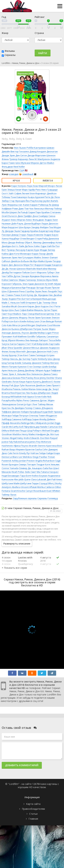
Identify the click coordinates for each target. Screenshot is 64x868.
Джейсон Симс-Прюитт (48, 385)
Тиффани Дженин (11, 412)
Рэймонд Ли (45, 205)
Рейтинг (40, 17)
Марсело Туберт (46, 272)
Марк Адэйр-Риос (31, 190)
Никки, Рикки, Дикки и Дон (26, 63)
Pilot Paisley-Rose (30, 378)
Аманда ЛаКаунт (39, 340)
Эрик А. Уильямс (17, 374)
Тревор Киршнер (19, 159)
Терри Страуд (39, 483)
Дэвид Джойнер (26, 370)
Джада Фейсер (16, 242)
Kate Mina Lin (14, 325)
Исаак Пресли (52, 288)
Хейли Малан (29, 389)
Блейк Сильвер (23, 363)
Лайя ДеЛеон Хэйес (29, 246)
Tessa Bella (55, 340)
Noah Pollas (18, 472)
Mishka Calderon (46, 487)
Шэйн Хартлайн (51, 344)
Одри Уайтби (48, 246)
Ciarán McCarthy (10, 427)
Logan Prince (52, 333)
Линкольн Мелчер (44, 209)
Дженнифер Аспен (52, 242)
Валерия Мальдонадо (44, 299)
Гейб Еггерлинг (28, 303)
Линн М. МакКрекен (39, 159)
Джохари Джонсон (36, 351)
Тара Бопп (26, 476)
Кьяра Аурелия (36, 197)
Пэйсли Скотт (29, 272)
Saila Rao (48, 468)
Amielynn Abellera (11, 487)
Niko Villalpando (39, 423)
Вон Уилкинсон (35, 374)
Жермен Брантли (25, 449)
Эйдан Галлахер (27, 280)
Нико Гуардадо (49, 190)
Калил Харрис (30, 205)
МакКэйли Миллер (46, 269)
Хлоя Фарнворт (38, 193)
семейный (28, 174)
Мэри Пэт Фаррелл (34, 265)
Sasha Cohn (41, 449)
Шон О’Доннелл (10, 291)
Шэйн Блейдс (49, 367)
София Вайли (27, 310)
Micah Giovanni (19, 306)
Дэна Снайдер (40, 216)
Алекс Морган (18, 220)
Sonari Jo (22, 404)
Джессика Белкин (11, 378)
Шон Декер (54, 359)
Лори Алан (33, 186)
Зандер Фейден (40, 227)
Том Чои (29, 209)
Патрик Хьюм (41, 329)
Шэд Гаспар (8, 363)
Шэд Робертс (34, 431)
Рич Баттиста (25, 299)
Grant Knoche (18, 491)
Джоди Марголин (37, 155)
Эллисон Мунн (44, 280)
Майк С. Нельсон (11, 303)
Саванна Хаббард (22, 419)
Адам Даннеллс (36, 284)
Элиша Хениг (14, 190)
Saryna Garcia (9, 344)
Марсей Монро (47, 186)
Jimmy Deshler (47, 378)
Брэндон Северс (18, 464)
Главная (33, 819)
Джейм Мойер (37, 333)
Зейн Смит (30, 472)
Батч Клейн (20, 321)
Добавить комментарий (22, 765)
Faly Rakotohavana (19, 442)
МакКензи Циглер (44, 314)
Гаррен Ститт (24, 344)
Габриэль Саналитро (47, 336)
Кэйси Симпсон (10, 280)
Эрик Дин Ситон (18, 155)
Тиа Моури (55, 227)
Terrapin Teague (36, 464)
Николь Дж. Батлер (20, 359)
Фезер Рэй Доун (10, 385)
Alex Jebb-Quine (22, 479)
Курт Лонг (32, 404)
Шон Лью (14, 310)
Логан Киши (19, 382)
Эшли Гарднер (22, 231)
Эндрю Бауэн (51, 235)
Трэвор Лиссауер (16, 250)
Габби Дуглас (14, 276)
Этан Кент (23, 355)
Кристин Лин (23, 393)
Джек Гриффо (25, 216)
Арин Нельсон (9, 370)
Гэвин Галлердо (38, 355)
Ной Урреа (28, 397)
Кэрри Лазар (39, 254)
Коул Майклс (15, 314)
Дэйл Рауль (17, 224)
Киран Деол (34, 306)
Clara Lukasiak (39, 479)
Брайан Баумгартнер (42, 231)
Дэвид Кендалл (38, 151)
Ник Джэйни (55, 295)
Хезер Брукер (9, 355)
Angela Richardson (45, 461)
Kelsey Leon (33, 321)
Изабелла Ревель (11, 389)
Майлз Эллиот (42, 257)
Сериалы (10, 55)
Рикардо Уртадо (35, 288)
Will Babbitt (16, 397)
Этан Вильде (47, 321)
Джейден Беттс (10, 246)
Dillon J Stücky (55, 483)
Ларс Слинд (28, 314)
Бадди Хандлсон (53, 265)
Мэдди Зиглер (48, 250)
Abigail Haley (16, 438)
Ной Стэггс (52, 351)
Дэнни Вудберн (32, 224)
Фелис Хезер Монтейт (14, 351)
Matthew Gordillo (26, 336)
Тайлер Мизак (46, 404)
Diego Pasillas (40, 457)
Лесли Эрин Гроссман (40, 318)
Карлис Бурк (33, 250)
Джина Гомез (50, 374)
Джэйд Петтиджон (12, 272)
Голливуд (53, 498)
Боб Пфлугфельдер (30, 427)
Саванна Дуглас (38, 400)
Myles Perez (23, 400)
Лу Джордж (8, 231)
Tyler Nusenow (28, 385)
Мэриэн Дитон (39, 163)
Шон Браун (25, 227)
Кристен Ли (8, 408)
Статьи (33, 814)
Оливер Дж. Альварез (31, 468)
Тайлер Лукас (9, 495)
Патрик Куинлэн (18, 367)
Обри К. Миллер (33, 242)
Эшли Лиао (41, 291)
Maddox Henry (20, 434)
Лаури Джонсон (50, 224)
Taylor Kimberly (39, 359)
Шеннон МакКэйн (26, 269)
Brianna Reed (9, 393)
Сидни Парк (35, 212)
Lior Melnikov (25, 457)
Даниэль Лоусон (20, 333)
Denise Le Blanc (10, 457)
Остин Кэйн (41, 397)
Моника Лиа (23, 340)
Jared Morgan (28, 325)
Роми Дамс (18, 209)
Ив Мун (34, 261)
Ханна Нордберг (11, 239)
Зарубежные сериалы (25, 498)
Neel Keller (19, 167)
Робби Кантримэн (36, 148)
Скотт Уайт (8, 193)
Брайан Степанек (51, 212)
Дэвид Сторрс (19, 235)
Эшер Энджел (9, 299)
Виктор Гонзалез (20, 151)
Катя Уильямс (52, 464)
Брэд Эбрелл (9, 340)
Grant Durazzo (9, 216)
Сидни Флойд (39, 419)
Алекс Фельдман (35, 220)
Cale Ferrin (13, 453)
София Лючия (22, 193)
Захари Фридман (31, 276)
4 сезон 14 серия (7, 559)
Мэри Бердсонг (10, 227)
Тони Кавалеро (19, 197)
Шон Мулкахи (23, 163)
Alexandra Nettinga (20, 423)
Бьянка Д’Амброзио (22, 329)
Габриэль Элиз (20, 284)
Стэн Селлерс (34, 367)
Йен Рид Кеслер (34, 201)
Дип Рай (51, 479)
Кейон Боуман (40, 476)
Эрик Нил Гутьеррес (23, 257)
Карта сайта (33, 804)
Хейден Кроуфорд (31, 412)
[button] (14, 568)
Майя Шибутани (23, 483)
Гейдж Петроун (20, 416)
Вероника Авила (49, 276)
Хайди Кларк (53, 453)
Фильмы (10, 51)
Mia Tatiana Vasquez (48, 472)
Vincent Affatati (29, 487)
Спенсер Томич (37, 416)
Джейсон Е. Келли (51, 382)
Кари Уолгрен (19, 186)
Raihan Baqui (9, 449)
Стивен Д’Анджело (43, 408)
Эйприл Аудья (43, 370)
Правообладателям (33, 809)
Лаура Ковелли (35, 235)
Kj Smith (49, 284)
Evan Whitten (53, 491)
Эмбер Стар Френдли (13, 201)
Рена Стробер (27, 291)
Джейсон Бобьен (20, 261)
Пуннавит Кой (9, 336)
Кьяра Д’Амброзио (41, 393)
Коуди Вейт (47, 412)
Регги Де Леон (52, 197)
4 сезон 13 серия (7, 566)
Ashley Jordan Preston (23, 461)
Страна (39, 33)
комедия (14, 174)
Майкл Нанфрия (37, 434)
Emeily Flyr (25, 453)
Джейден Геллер (24, 408)
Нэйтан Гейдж (38, 453)
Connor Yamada (10, 468)
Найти (43, 53)
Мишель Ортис (42, 310)
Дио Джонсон (16, 265)
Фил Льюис (20, 148)
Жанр (5, 33)
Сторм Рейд (41, 239)
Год (4, 17)
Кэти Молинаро (23, 254)
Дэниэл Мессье (31, 348)
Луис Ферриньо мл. (12, 205)
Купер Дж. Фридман (38, 295)
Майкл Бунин (45, 261)
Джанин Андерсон (50, 348)
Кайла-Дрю (8, 254)
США (22, 170)
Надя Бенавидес (11, 476)
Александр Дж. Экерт (48, 389)
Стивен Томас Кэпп (16, 295)
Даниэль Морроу (18, 318)
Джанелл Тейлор (41, 363)
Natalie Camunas (49, 427)
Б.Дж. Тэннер (44, 303)
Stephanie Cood (44, 325)
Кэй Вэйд (37, 344)
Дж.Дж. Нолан (9, 269)
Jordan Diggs (54, 423)
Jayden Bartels (51, 201)
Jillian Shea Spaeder (12, 348)
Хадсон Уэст (47, 306)
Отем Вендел (27, 239)
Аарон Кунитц (33, 382)
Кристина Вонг (54, 446)
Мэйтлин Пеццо (18, 431)
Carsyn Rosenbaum (36, 491)
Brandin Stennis (37, 446)
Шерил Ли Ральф (19, 212)
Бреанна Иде (19, 288)
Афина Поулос (21, 446)
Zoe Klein (45, 438)
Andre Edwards (31, 438)
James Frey (35, 442)
